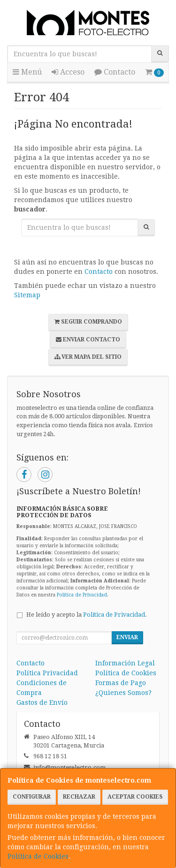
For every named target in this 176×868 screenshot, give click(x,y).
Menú (27, 72)
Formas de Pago (121, 683)
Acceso (68, 72)
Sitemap (27, 295)
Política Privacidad (47, 673)
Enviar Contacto (88, 340)
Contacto (115, 72)
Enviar (127, 637)
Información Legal (125, 663)
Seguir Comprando (88, 322)
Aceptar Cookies (135, 797)
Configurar (32, 797)
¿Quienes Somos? (123, 693)
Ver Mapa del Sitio (88, 357)
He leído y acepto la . (87, 615)
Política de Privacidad (82, 595)
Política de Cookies (38, 856)
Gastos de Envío (42, 702)
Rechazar (79, 797)
